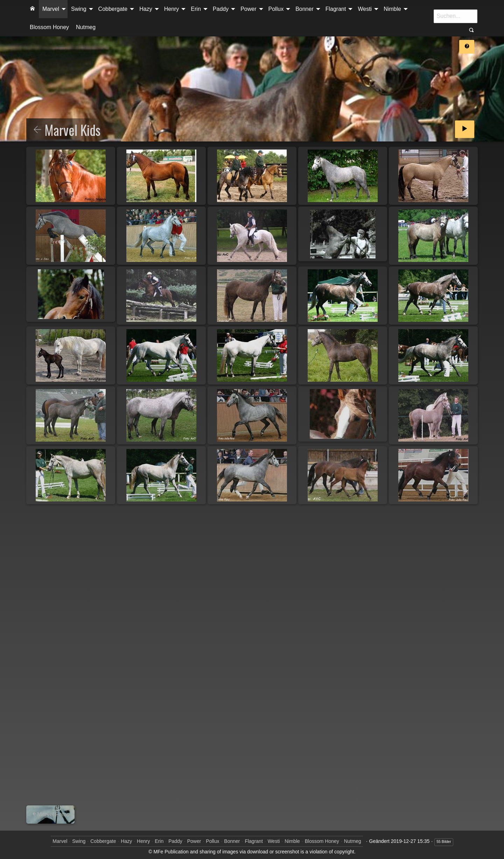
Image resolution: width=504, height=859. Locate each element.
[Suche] (456, 16)
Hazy (146, 9)
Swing (79, 9)
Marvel (51, 9)
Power (248, 9)
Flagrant (336, 9)
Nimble (392, 9)
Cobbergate (113, 9)
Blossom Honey (49, 27)
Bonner (304, 9)
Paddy (221, 9)
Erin (196, 9)
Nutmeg (86, 27)
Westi (365, 9)
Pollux (276, 9)
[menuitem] (33, 9)
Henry (172, 9)
